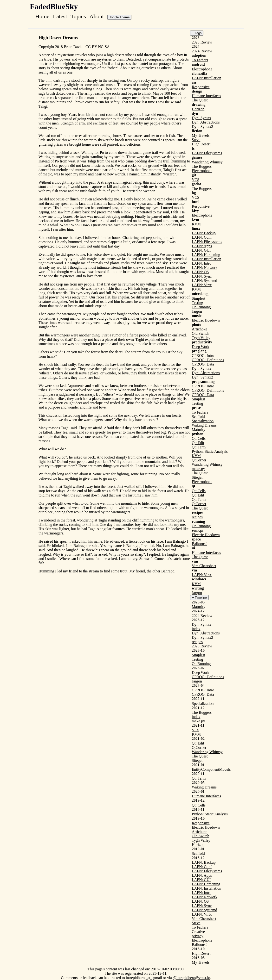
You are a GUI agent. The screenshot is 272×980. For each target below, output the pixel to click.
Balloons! (199, 544)
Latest (60, 16)
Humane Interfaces (206, 96)
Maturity (199, 430)
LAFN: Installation (207, 78)
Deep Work (201, 347)
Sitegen (198, 477)
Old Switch (201, 333)
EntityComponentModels (211, 769)
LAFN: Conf (202, 237)
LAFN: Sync (202, 276)
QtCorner (199, 460)
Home (42, 16)
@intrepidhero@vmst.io (191, 978)
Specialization (203, 421)
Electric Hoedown (206, 320)
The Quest (200, 100)
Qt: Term (199, 447)
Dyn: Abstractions (206, 122)
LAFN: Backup (204, 233)
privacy (198, 936)
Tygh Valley (201, 338)
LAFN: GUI (201, 250)
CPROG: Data (203, 364)
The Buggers (202, 166)
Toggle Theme (119, 17)
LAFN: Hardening (206, 255)
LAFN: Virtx (202, 285)
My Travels (201, 135)
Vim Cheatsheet (204, 566)
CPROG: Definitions (208, 360)
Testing (198, 303)
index (196, 629)
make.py (198, 469)
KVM (196, 224)
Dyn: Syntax (201, 118)
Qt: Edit (198, 443)
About (97, 16)
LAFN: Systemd (204, 281)
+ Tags (197, 33)
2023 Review (202, 42)
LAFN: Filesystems (207, 153)
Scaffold (198, 417)
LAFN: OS (200, 272)
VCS (196, 180)
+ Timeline (199, 598)
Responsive (201, 87)
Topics (78, 16)
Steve (196, 140)
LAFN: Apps (202, 246)
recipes (197, 517)
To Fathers (200, 60)
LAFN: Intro (202, 263)
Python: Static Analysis (210, 451)
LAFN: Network (205, 268)
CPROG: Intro (203, 356)
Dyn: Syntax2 (202, 127)
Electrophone (202, 69)
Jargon (197, 311)
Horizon (198, 109)
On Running (201, 307)
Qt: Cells (199, 438)
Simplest (199, 298)
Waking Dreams (204, 425)
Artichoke (200, 329)
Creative (198, 932)
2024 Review (202, 51)
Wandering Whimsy (207, 162)
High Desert (201, 144)
